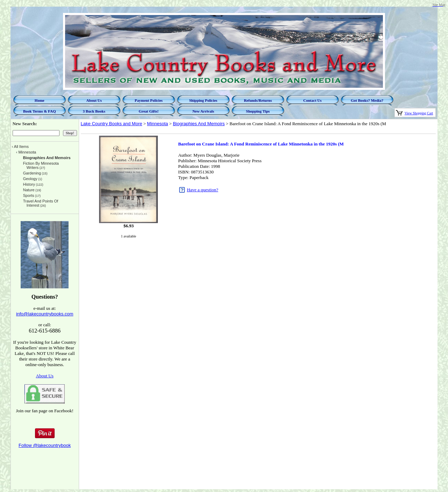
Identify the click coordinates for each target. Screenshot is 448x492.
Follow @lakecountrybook (45, 445)
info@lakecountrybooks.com (45, 314)
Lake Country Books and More (112, 124)
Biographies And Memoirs (199, 124)
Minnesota (157, 124)
